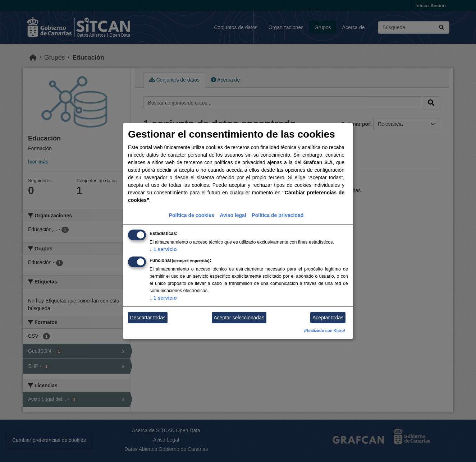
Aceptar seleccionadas (239, 318)
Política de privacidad (278, 215)
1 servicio (163, 249)
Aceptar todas (328, 318)
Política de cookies (192, 215)
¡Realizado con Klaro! (325, 331)
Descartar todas (148, 318)
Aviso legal (233, 215)
